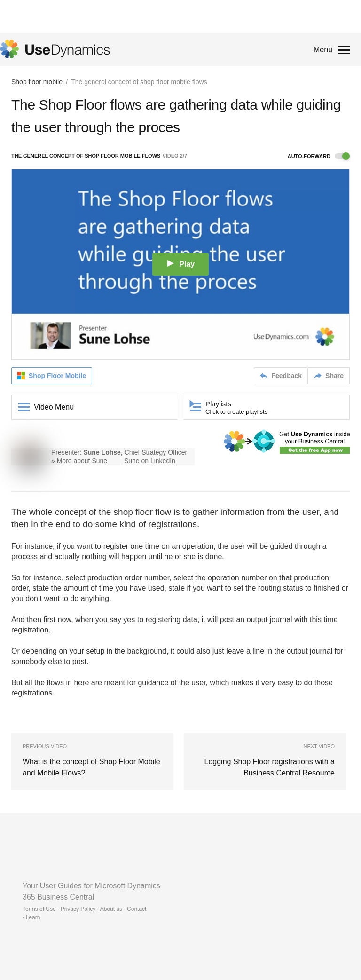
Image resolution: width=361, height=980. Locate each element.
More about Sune (82, 461)
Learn (33, 917)
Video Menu (54, 407)
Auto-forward (319, 156)
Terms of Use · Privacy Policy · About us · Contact (84, 909)
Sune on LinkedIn (150, 461)
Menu (323, 50)
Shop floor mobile (37, 82)
